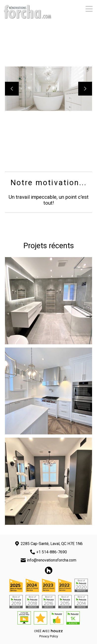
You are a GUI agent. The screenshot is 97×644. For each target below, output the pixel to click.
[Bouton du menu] (89, 9)
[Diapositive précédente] (12, 89)
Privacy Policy (49, 636)
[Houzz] (49, 570)
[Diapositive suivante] (85, 89)
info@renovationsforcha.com (52, 560)
